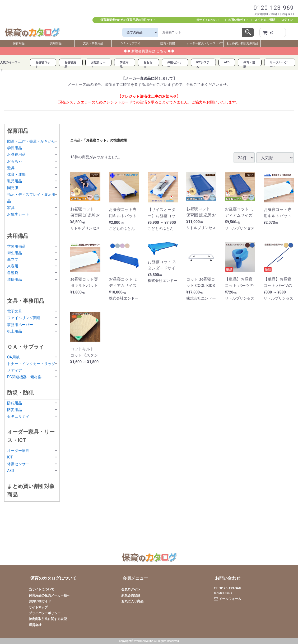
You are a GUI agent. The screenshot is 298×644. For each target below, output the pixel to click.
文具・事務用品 (93, 43)
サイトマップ (38, 607)
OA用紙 (13, 357)
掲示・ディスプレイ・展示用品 (31, 198)
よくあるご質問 (265, 20)
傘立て (13, 259)
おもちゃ (15, 161)
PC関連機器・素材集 (24, 377)
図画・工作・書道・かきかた (31, 141)
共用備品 (56, 43)
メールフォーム (227, 599)
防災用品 (15, 410)
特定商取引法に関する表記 (48, 619)
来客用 (13, 266)
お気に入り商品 (132, 601)
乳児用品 (15, 181)
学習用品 (15, 148)
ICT (10, 457)
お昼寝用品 (16, 155)
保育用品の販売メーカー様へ (49, 595)
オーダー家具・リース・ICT (205, 43)
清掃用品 (15, 280)
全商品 (75, 140)
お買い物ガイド (238, 20)
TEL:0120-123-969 (227, 589)
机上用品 (15, 331)
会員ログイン (131, 590)
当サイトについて (209, 20)
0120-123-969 (274, 8)
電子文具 (15, 311)
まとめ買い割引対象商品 (242, 43)
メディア (15, 371)
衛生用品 (15, 253)
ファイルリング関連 (24, 318)
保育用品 (19, 43)
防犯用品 (15, 403)
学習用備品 (16, 246)
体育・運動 (16, 174)
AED (227, 62)
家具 (11, 208)
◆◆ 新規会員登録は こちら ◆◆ (149, 51)
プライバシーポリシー (45, 613)
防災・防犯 (168, 43)
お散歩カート (18, 214)
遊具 (11, 168)
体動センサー (18, 464)
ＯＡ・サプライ (130, 43)
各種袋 (13, 273)
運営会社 (35, 625)
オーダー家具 (18, 451)
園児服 (13, 188)
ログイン (287, 20)
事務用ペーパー (20, 325)
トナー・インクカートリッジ (31, 364)
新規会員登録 (131, 595)
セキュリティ (18, 416)
